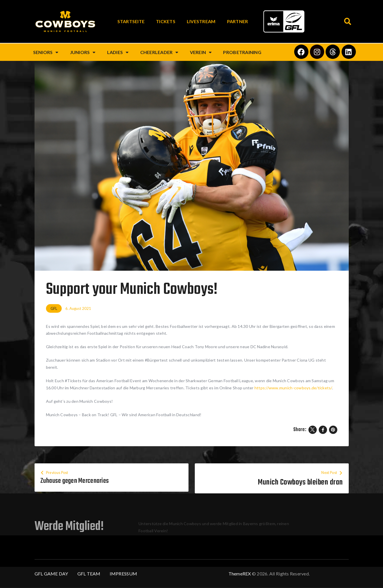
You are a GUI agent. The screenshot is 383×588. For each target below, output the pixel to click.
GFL (54, 308)
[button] (348, 22)
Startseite (131, 21)
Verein (201, 52)
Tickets (166, 21)
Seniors (46, 52)
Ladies (118, 52)
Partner (238, 21)
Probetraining (242, 52)
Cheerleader (159, 52)
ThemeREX (240, 574)
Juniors (83, 52)
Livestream (201, 21)
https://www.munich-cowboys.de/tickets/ (293, 388)
